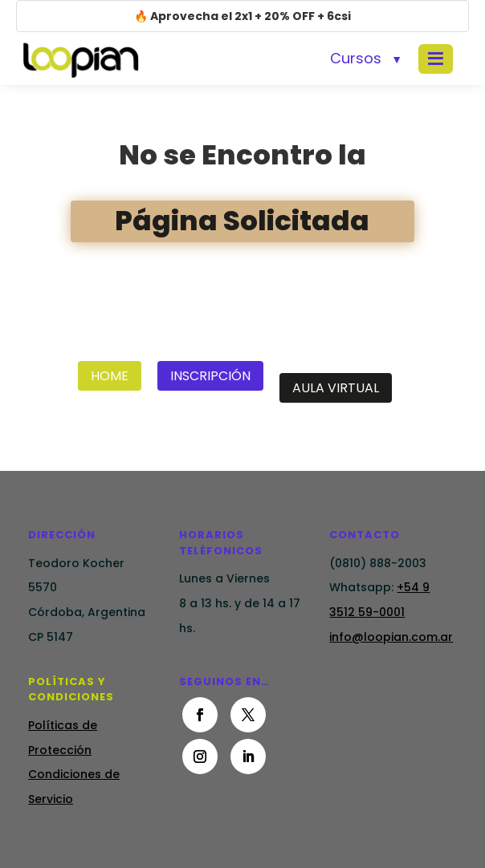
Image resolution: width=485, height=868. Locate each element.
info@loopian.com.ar (391, 637)
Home (110, 376)
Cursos (356, 58)
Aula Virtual (336, 388)
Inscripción (210, 376)
